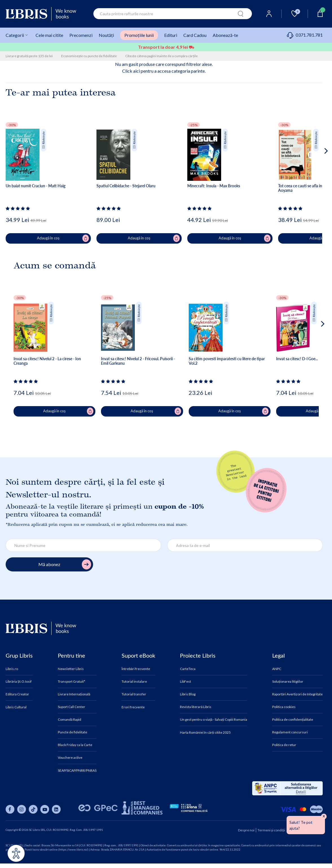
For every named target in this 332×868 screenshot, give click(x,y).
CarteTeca (188, 669)
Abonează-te (225, 35)
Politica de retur (284, 745)
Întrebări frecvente (136, 669)
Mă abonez (65, 565)
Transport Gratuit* (72, 682)
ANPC (277, 669)
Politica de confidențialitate (293, 720)
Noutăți (106, 35)
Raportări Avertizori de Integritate (297, 694)
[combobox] (173, 14)
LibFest (185, 682)
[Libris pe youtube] (45, 809)
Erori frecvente (133, 707)
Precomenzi (81, 35)
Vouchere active (70, 758)
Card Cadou (195, 35)
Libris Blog (188, 694)
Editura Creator (17, 694)
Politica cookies (284, 707)
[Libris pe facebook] (10, 809)
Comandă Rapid (70, 720)
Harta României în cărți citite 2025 (205, 733)
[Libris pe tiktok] (33, 809)
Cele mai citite (49, 35)
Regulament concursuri (290, 732)
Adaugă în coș (63, 238)
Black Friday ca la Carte (75, 745)
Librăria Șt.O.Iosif (19, 682)
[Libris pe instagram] (22, 809)
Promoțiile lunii (139, 35)
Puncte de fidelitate (72, 732)
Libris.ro (12, 669)
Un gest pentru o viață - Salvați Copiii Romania (214, 720)
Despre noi (246, 830)
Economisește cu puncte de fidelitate (89, 56)
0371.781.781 (305, 35)
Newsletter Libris (71, 669)
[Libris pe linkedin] (56, 809)
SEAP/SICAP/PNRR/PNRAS (77, 771)
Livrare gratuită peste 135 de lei (29, 56)
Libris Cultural (16, 707)
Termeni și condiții (271, 830)
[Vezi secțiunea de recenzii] (19, 208)
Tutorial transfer (134, 694)
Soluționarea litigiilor (288, 682)
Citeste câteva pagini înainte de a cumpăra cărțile (161, 56)
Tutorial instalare (134, 682)
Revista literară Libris (196, 707)
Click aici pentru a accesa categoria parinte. (164, 71)
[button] (315, 173)
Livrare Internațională (74, 694)
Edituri (171, 35)
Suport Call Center (72, 707)
